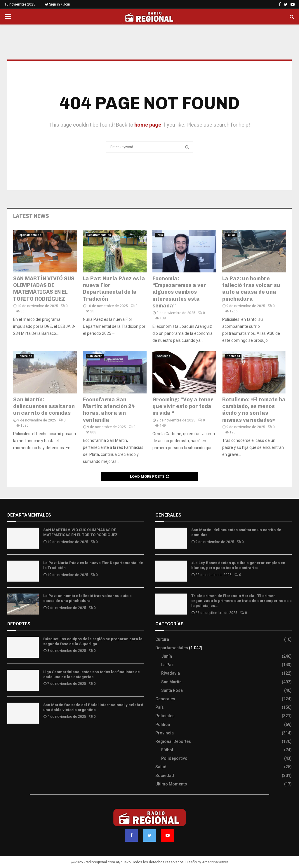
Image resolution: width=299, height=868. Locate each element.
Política (163, 724)
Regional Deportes (173, 741)
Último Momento (171, 784)
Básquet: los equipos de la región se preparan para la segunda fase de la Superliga (93, 641)
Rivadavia (171, 673)
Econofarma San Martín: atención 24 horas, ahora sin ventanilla (109, 410)
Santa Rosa (172, 690)
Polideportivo (174, 758)
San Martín (95, 356)
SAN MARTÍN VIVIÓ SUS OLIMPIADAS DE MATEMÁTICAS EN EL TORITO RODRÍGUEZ (44, 289)
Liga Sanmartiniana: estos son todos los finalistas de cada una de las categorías (92, 674)
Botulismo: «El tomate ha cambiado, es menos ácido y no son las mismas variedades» (254, 410)
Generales (25, 356)
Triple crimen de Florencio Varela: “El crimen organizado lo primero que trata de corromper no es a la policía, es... (241, 601)
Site (19, 738)
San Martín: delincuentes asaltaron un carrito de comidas (44, 406)
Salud (161, 767)
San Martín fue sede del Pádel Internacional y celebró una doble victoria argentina (93, 707)
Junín (167, 656)
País (160, 235)
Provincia (165, 733)
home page (148, 125)
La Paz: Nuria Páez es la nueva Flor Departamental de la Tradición (114, 289)
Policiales (165, 716)
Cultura (162, 639)
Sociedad (164, 356)
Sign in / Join (57, 4)
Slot (11, 738)
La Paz (231, 235)
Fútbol (167, 750)
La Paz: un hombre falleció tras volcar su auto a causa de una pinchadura (251, 289)
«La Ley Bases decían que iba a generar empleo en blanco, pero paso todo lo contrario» (238, 565)
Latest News (31, 216)
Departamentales (29, 235)
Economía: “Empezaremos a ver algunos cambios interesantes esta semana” (179, 292)
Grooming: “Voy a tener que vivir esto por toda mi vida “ (183, 406)
